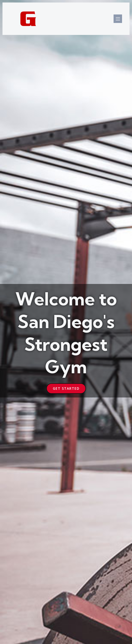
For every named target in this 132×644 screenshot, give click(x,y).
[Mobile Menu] (118, 19)
